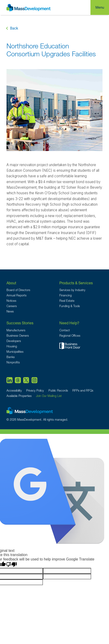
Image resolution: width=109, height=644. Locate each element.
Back (14, 28)
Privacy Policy (35, 391)
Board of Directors (18, 290)
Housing (12, 346)
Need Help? (69, 323)
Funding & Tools (70, 306)
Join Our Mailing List (49, 396)
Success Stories (20, 323)
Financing (66, 295)
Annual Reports (16, 295)
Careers (12, 306)
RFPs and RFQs (83, 391)
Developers (14, 341)
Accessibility (14, 391)
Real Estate (67, 301)
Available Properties (19, 396)
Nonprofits (13, 362)
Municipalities (15, 352)
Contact (65, 330)
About (11, 283)
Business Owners (18, 336)
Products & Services (76, 283)
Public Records (58, 391)
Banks (11, 357)
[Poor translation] (11, 565)
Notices (11, 301)
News (10, 311)
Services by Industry (72, 290)
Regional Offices (70, 336)
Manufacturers (16, 330)
